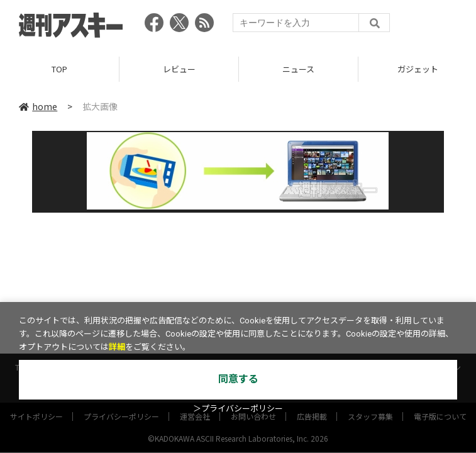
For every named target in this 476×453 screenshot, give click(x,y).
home (38, 106)
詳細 (117, 347)
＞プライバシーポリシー (238, 409)
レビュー (179, 69)
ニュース (298, 69)
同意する (238, 379)
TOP (59, 69)
